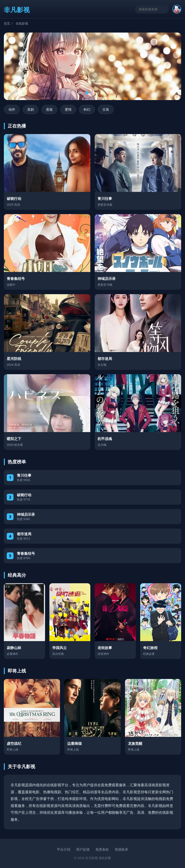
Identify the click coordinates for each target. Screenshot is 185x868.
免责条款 (102, 849)
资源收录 (121, 849)
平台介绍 (64, 849)
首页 (7, 23)
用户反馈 (83, 849)
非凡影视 (17, 10)
